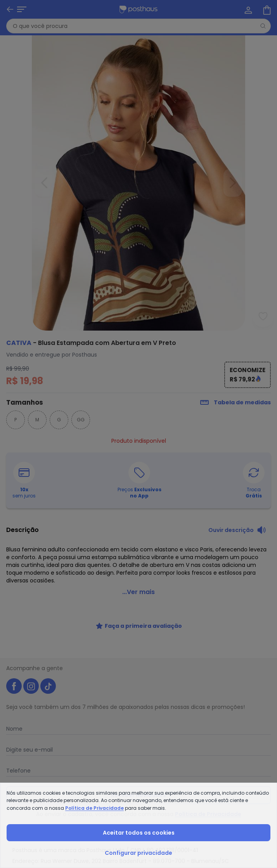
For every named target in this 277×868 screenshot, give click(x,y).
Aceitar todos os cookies (139, 833)
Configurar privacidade (138, 853)
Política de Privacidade (94, 808)
